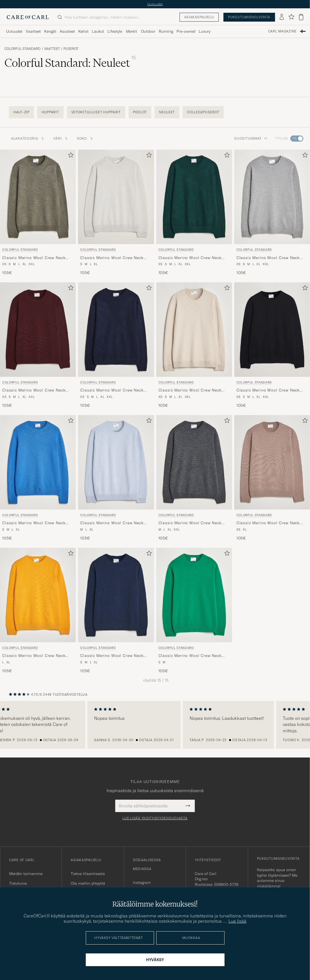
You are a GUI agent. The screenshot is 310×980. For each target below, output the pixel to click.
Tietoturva (18, 883)
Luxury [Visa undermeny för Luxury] (205, 31)
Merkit (132, 31)
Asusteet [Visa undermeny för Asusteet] (67, 31)
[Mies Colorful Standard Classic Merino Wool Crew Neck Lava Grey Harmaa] (194, 462)
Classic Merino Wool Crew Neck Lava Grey (190, 523)
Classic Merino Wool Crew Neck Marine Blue (112, 656)
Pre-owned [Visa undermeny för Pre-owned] (186, 31)
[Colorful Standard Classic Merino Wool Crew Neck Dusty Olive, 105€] (38, 213)
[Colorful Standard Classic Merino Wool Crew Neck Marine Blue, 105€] (116, 611)
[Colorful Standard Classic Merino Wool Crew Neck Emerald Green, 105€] (194, 213)
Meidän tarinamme (26, 874)
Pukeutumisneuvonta (249, 17)
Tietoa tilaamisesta (88, 874)
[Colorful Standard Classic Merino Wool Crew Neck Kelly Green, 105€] (194, 611)
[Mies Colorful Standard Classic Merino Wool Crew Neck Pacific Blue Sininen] (38, 462)
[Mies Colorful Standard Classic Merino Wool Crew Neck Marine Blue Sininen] (116, 595)
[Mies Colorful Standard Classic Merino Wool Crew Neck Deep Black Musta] (272, 330)
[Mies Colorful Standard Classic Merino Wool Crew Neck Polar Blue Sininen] (116, 462)
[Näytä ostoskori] (301, 17)
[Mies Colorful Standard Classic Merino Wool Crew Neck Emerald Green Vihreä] (194, 197)
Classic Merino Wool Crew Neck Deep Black (268, 390)
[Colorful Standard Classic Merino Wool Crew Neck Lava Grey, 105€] (194, 478)
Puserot (71, 49)
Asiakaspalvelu (199, 17)
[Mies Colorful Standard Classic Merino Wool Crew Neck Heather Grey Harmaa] (272, 197)
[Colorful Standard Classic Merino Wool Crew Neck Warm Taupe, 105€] (272, 478)
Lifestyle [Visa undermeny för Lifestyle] (115, 31)
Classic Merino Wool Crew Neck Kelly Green (190, 656)
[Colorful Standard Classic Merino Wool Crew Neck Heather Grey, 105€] (272, 213)
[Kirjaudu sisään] (282, 17)
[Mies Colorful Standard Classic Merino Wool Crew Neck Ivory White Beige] (194, 330)
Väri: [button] (61, 138)
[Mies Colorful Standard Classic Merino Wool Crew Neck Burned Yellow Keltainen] (38, 595)
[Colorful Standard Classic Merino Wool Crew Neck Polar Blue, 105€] (116, 478)
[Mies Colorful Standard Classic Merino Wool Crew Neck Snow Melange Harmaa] (116, 197)
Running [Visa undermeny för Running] (166, 31)
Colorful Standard (22, 49)
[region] (155, 725)
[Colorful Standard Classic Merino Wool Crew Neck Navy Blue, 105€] (116, 345)
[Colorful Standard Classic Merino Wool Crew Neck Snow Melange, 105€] (116, 213)
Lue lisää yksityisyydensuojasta (155, 818)
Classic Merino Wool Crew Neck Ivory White (190, 390)
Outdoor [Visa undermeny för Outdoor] (148, 31)
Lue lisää (237, 921)
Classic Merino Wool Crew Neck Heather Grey (268, 258)
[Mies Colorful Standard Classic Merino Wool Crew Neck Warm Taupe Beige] (272, 462)
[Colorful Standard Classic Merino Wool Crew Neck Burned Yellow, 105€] (38, 611)
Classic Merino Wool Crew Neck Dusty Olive (34, 258)
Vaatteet (52, 49)
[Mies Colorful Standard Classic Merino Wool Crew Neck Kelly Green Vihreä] (194, 595)
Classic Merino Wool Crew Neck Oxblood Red (34, 390)
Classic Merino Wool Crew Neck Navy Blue (112, 390)
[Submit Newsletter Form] (188, 806)
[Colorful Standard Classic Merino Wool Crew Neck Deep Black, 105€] (272, 345)
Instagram (142, 882)
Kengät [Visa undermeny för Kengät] (50, 31)
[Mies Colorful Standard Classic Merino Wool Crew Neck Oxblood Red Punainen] (38, 330)
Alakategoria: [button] (28, 138)
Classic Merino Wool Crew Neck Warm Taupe (268, 523)
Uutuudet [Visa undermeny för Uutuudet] (14, 31)
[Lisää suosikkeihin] (70, 156)
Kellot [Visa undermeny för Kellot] (83, 31)
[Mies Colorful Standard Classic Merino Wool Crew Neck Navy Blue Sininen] (116, 330)
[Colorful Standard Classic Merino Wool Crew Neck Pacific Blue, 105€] (38, 478)
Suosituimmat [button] (251, 138)
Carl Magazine (282, 31)
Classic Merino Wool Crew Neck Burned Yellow (34, 656)
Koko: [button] (85, 138)
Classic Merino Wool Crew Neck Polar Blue (112, 523)
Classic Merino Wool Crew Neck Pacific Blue (34, 523)
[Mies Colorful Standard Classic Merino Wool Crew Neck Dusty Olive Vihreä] (38, 197)
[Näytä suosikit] (291, 17)
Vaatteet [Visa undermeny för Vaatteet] (33, 31)
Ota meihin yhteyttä (88, 883)
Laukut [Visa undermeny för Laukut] (98, 31)
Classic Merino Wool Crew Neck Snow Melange (112, 258)
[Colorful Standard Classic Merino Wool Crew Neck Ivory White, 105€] (194, 345)
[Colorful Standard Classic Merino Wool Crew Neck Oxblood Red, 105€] (38, 345)
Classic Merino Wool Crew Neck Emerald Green (190, 258)
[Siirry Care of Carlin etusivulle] (28, 17)
